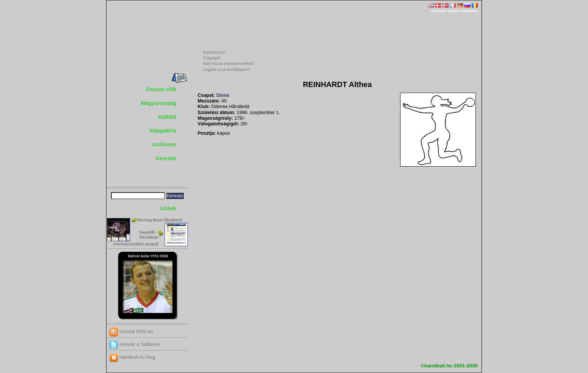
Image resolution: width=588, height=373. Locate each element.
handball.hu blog (132, 357)
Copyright (212, 58)
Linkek (168, 208)
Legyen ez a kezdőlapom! (226, 69)
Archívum (164, 144)
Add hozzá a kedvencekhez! (229, 63)
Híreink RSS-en (131, 332)
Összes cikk (161, 89)
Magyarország (159, 103)
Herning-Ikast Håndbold (159, 220)
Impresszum (214, 52)
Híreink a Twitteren (135, 344)
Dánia (223, 95)
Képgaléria (163, 131)
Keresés (166, 158)
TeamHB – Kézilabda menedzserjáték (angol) (136, 238)
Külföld (167, 117)
